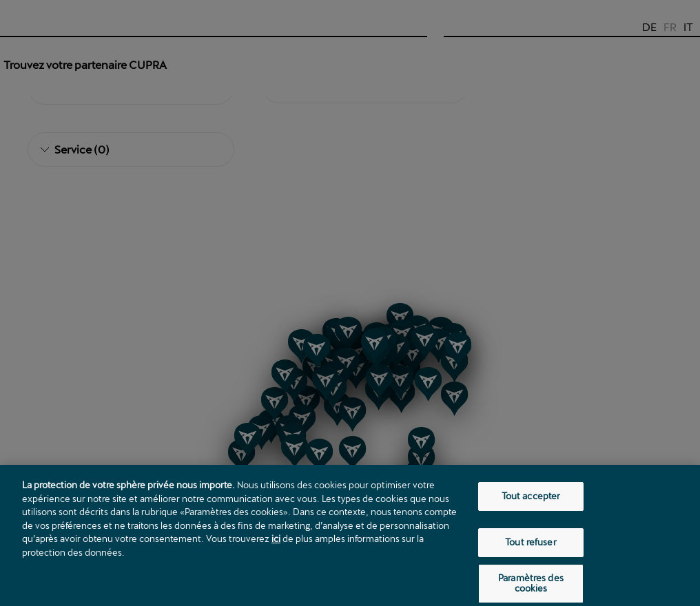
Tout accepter (531, 504)
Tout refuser (531, 550)
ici (276, 547)
